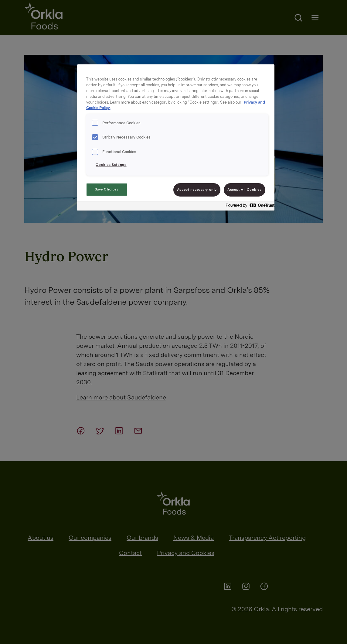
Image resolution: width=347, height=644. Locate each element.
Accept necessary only (197, 190)
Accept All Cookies (244, 190)
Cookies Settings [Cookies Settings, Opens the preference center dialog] (111, 165)
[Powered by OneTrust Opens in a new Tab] (248, 207)
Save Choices (107, 189)
